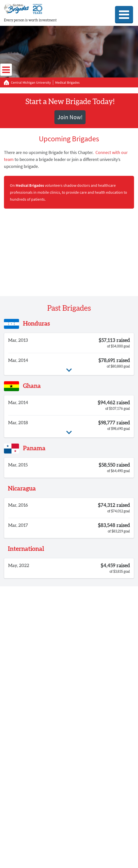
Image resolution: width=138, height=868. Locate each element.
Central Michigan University (31, 82)
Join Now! (70, 117)
